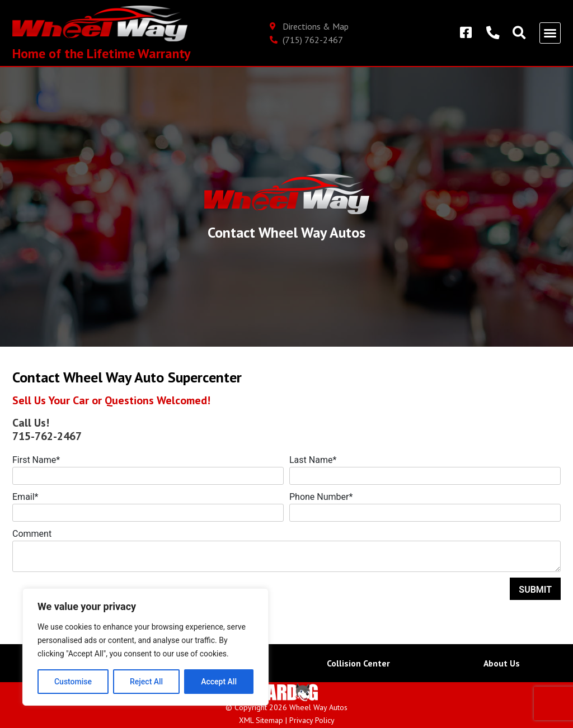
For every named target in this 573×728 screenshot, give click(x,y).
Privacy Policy (312, 720)
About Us (501, 663)
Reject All (146, 682)
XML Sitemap (261, 720)
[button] (550, 33)
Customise (73, 682)
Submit (535, 590)
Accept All (219, 682)
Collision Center (358, 663)
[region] (145, 647)
